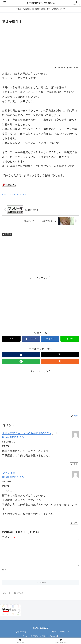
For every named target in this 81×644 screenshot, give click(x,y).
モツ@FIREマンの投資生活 (40, 3)
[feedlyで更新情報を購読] (21, 361)
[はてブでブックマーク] (50, 339)
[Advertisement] (40, 44)
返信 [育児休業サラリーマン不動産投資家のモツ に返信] (74, 464)
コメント (9, 537)
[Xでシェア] (11, 339)
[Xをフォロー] (60, 355)
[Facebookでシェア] (31, 339)
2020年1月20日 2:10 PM (13, 437)
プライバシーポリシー (60, 636)
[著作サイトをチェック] (21, 355)
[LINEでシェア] (70, 339)
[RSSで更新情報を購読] (60, 361)
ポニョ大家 (9, 473)
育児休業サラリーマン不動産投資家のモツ (27, 433)
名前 (5, 574)
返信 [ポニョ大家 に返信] (74, 523)
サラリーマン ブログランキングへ (14, 194)
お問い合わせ (21, 636)
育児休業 (7, 234)
